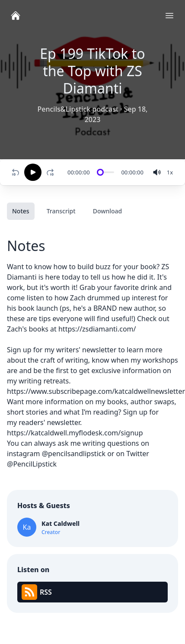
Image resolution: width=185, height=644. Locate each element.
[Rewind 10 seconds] (16, 172)
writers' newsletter (86, 350)
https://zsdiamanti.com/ (97, 329)
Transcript (61, 211)
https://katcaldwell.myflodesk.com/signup (75, 433)
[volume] (157, 172)
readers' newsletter (49, 422)
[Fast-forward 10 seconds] (52, 172)
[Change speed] (170, 172)
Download (108, 211)
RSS (37, 592)
